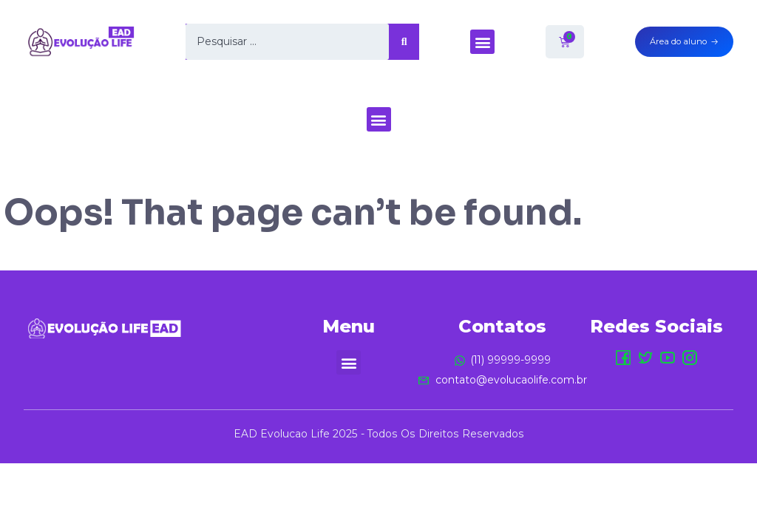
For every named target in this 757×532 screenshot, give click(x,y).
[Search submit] (404, 42)
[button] (482, 42)
